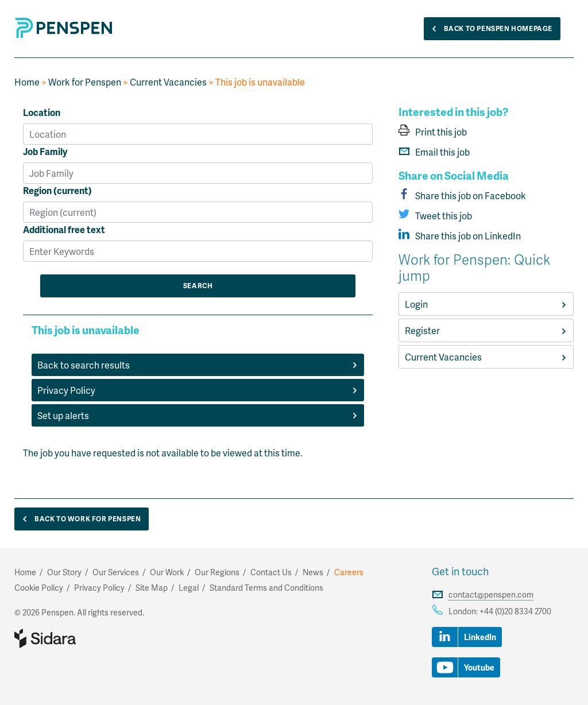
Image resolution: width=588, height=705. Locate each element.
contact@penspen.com (491, 594)
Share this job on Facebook (462, 195)
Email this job (434, 152)
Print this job (433, 132)
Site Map (152, 588)
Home (27, 82)
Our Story (64, 572)
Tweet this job (435, 216)
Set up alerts (198, 415)
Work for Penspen (85, 82)
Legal (189, 588)
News (313, 572)
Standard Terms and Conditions (266, 588)
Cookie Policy (39, 588)
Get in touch (460, 571)
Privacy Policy (198, 390)
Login (486, 304)
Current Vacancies (168, 82)
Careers (349, 572)
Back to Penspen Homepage (490, 29)
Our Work (167, 572)
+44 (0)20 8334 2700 (515, 611)
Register (486, 330)
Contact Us (271, 572)
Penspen (64, 28)
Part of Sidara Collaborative (82, 638)
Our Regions (217, 572)
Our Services (116, 572)
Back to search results (198, 365)
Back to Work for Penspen (79, 519)
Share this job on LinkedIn (460, 236)
